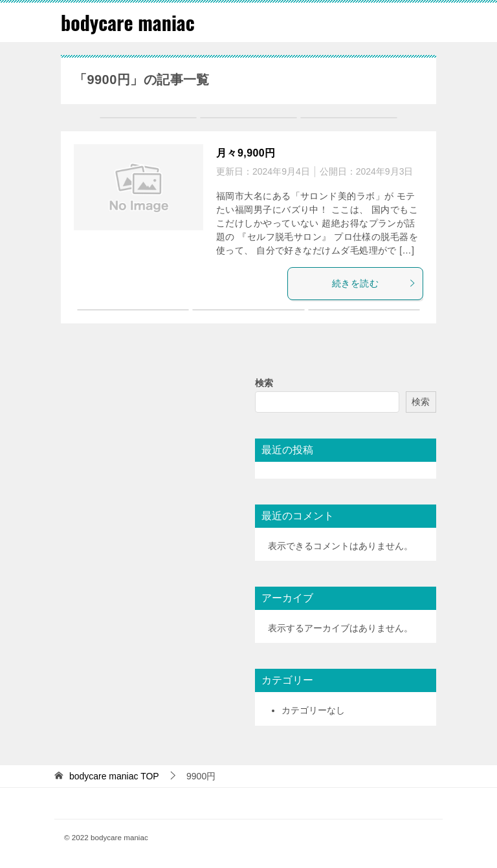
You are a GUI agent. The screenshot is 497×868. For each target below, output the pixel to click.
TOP (114, 776)
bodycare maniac (128, 22)
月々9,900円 (246, 153)
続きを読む (374, 283)
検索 (264, 383)
